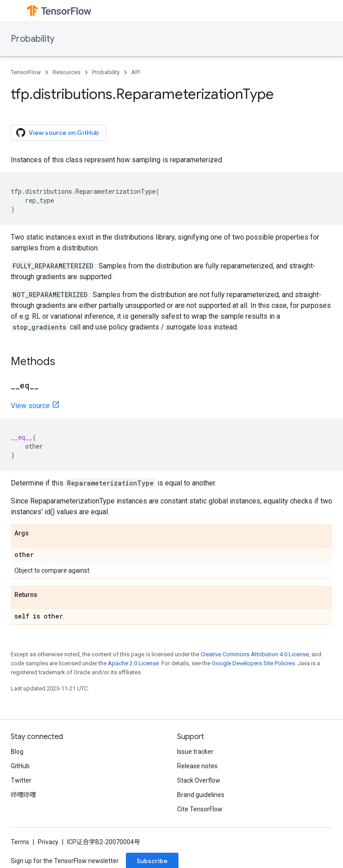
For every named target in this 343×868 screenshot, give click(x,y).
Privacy (48, 842)
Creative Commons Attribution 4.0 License (255, 654)
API (136, 72)
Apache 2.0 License (133, 663)
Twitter (21, 780)
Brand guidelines (201, 795)
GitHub (20, 766)
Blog (17, 752)
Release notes (197, 766)
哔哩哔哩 (23, 795)
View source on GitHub (58, 133)
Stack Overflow (199, 780)
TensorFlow (26, 72)
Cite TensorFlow (200, 809)
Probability (33, 39)
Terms (20, 842)
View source (30, 406)
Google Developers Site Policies (253, 663)
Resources (67, 72)
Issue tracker (195, 752)
